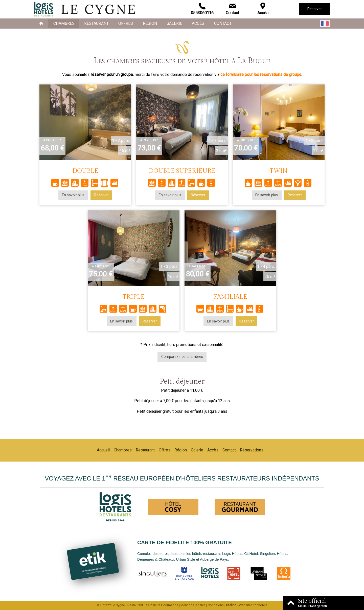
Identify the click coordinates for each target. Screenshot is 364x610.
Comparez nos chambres (182, 357)
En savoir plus (73, 195)
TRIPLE (134, 297)
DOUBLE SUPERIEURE (182, 171)
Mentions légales (193, 605)
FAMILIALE (230, 297)
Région (150, 23)
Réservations (252, 450)
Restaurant (96, 23)
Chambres (64, 23)
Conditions (216, 605)
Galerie (174, 23)
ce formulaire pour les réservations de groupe (261, 74)
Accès (198, 23)
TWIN (279, 171)
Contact (223, 23)
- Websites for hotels (247, 605)
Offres (126, 23)
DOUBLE (85, 171)
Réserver (315, 9)
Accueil (103, 450)
